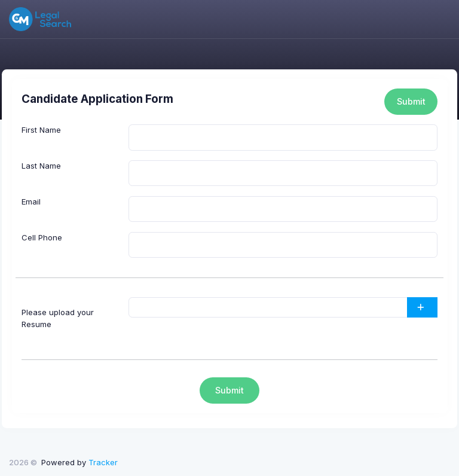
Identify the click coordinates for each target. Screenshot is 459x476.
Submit (411, 101)
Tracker (103, 462)
